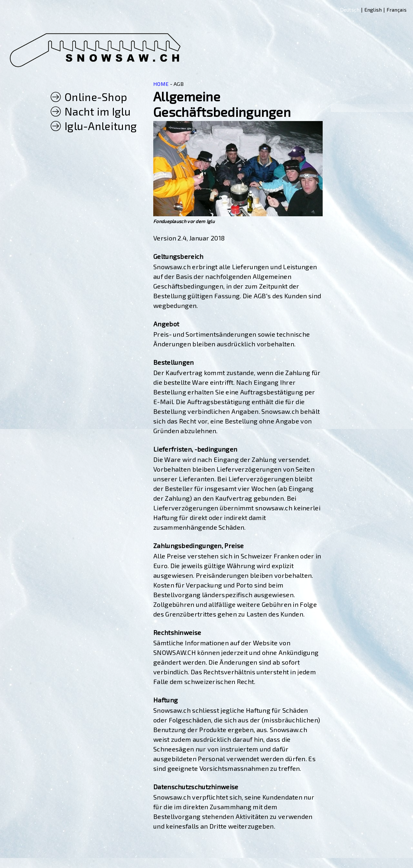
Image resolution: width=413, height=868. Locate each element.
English (373, 10)
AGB (179, 84)
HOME (161, 84)
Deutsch (350, 10)
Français (397, 10)
